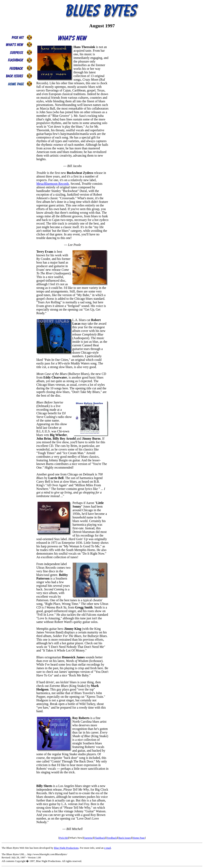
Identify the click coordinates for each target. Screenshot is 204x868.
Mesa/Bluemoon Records (53, 184)
